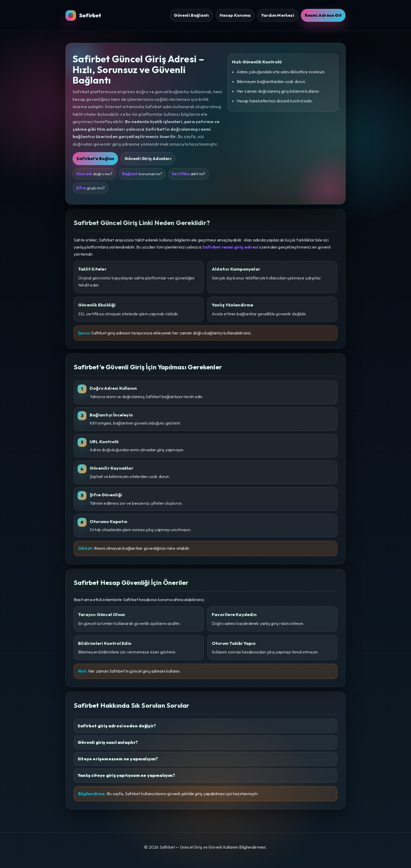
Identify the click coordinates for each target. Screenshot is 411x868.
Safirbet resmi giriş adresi (230, 247)
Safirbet (83, 15)
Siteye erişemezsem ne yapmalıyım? (118, 759)
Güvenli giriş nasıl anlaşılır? (108, 742)
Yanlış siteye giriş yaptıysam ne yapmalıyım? (126, 775)
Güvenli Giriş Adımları (148, 158)
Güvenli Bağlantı (191, 15)
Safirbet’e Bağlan (95, 158)
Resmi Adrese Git (323, 15)
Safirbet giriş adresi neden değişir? (117, 726)
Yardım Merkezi (278, 15)
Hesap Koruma (235, 15)
